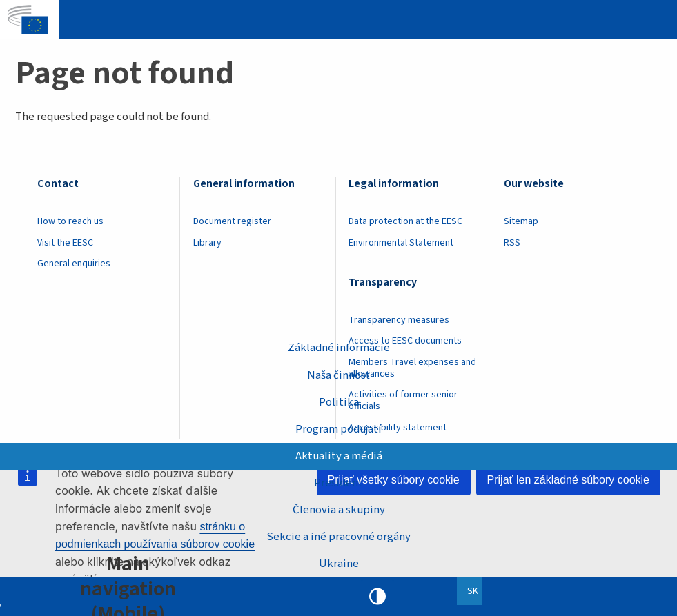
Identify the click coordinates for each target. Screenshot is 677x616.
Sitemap (521, 221)
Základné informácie (339, 348)
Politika (339, 401)
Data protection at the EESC (405, 221)
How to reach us (70, 221)
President (338, 483)
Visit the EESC (65, 243)
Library (207, 243)
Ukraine (339, 564)
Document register (232, 221)
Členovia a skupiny (339, 510)
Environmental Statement (401, 243)
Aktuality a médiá (339, 455)
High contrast (377, 597)
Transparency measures (399, 320)
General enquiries (74, 264)
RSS (512, 243)
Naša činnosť (338, 375)
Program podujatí (338, 428)
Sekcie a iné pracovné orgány (338, 537)
